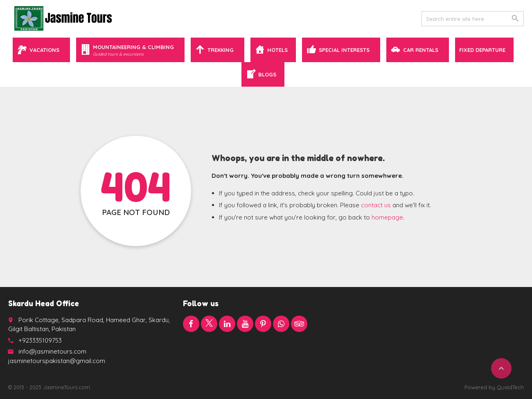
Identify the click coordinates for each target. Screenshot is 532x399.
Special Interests (344, 50)
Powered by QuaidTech (494, 387)
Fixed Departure (482, 50)
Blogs (267, 74)
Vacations (44, 50)
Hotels (277, 50)
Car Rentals (421, 50)
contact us (376, 205)
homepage (387, 217)
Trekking (221, 50)
